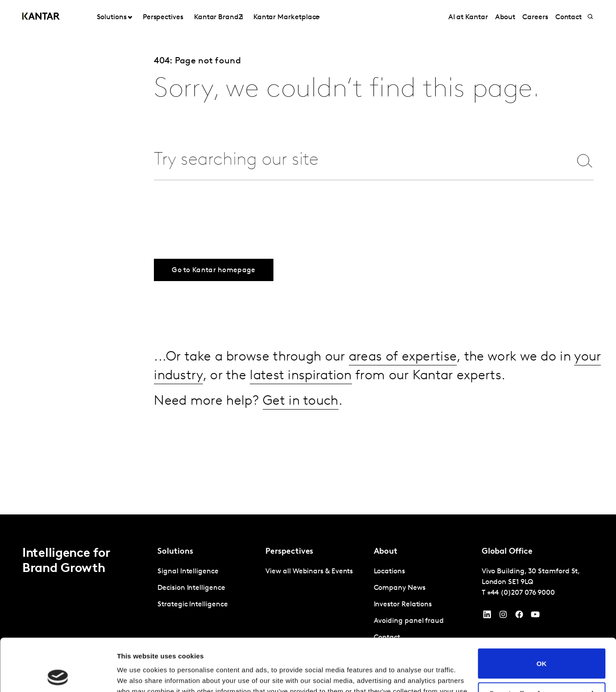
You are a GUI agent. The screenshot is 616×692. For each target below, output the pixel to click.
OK (542, 611)
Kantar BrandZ (218, 17)
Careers (535, 17)
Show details (138, 674)
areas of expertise (403, 357)
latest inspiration (301, 376)
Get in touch (301, 401)
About (505, 17)
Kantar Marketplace (287, 17)
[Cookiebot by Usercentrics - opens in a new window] (58, 675)
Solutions (112, 17)
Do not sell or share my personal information (542, 645)
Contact (568, 17)
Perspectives (163, 17)
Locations (389, 572)
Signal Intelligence (188, 572)
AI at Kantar (468, 17)
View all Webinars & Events (309, 572)
